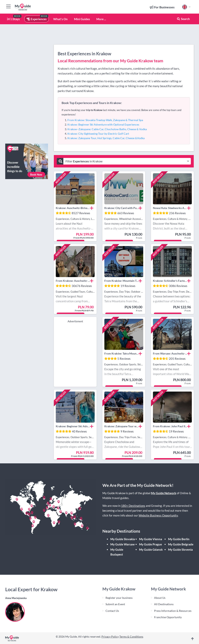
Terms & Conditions (131, 637)
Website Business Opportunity (158, 515)
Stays (14, 19)
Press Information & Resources (173, 611)
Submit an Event (115, 604)
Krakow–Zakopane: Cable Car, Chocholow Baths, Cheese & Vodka (107, 129)
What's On (60, 19)
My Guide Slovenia (180, 550)
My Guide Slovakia (123, 539)
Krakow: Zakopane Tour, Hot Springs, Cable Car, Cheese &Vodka (106, 138)
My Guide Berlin (179, 539)
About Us (160, 598)
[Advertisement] (27, 82)
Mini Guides (82, 19)
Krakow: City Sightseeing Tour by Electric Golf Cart (98, 134)
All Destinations (164, 604)
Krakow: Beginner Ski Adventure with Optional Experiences (103, 124)
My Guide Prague (151, 544)
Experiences (37, 19)
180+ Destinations (133, 506)
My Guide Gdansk (151, 550)
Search (183, 19)
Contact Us (112, 611)
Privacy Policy (110, 637)
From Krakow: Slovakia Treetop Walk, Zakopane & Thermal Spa (105, 120)
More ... (101, 19)
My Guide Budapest (117, 552)
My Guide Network (164, 493)
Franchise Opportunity (168, 617)
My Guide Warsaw (123, 544)
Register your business (119, 598)
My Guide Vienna (151, 539)
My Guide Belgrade (181, 544)
